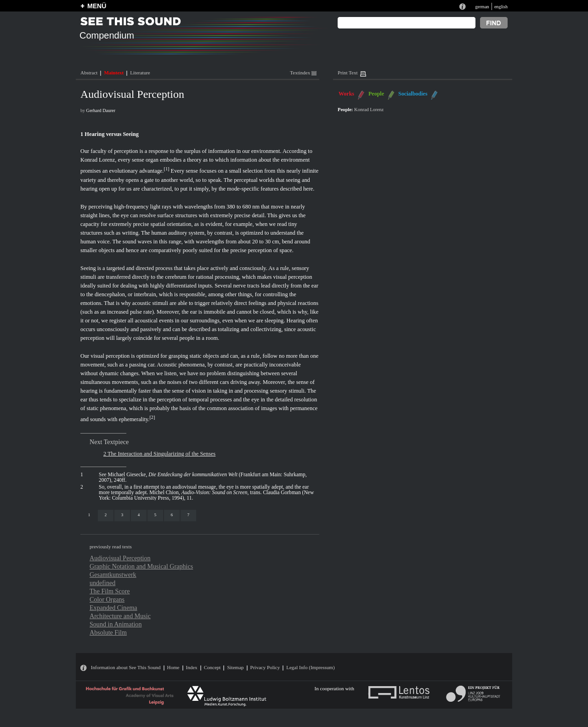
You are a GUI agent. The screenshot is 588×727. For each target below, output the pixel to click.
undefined (102, 583)
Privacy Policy (265, 667)
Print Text (348, 73)
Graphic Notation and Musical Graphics (141, 566)
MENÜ (97, 6)
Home (173, 667)
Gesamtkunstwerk (113, 575)
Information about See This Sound (126, 667)
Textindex (303, 73)
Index (192, 667)
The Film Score (110, 591)
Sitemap (235, 667)
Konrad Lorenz (98, 160)
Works (346, 94)
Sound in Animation (116, 624)
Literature (140, 73)
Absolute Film (108, 632)
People (376, 94)
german (482, 7)
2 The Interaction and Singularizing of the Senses (159, 454)
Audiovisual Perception (120, 558)
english (501, 7)
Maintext (114, 73)
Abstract (89, 73)
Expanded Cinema (113, 608)
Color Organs (107, 599)
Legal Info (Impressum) (310, 667)
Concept (212, 667)
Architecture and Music (120, 616)
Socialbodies (413, 94)
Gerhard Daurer (101, 110)
